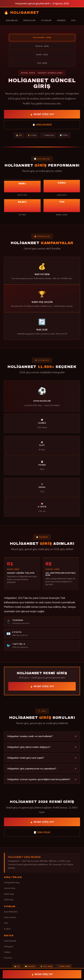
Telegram (9, 946)
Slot (6, 923)
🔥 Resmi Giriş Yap (42, 114)
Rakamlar (12, 20)
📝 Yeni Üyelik (42, 834)
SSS (74, 20)
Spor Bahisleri (11, 912)
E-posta (8, 958)
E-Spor (7, 929)
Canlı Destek (10, 941)
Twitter (7, 952)
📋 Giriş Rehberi (42, 125)
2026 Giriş (9, 900)
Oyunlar (46, 20)
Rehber (61, 20)
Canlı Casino (10, 917)
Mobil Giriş (9, 894)
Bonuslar (30, 20)
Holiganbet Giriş (12, 882)
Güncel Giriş (10, 888)
